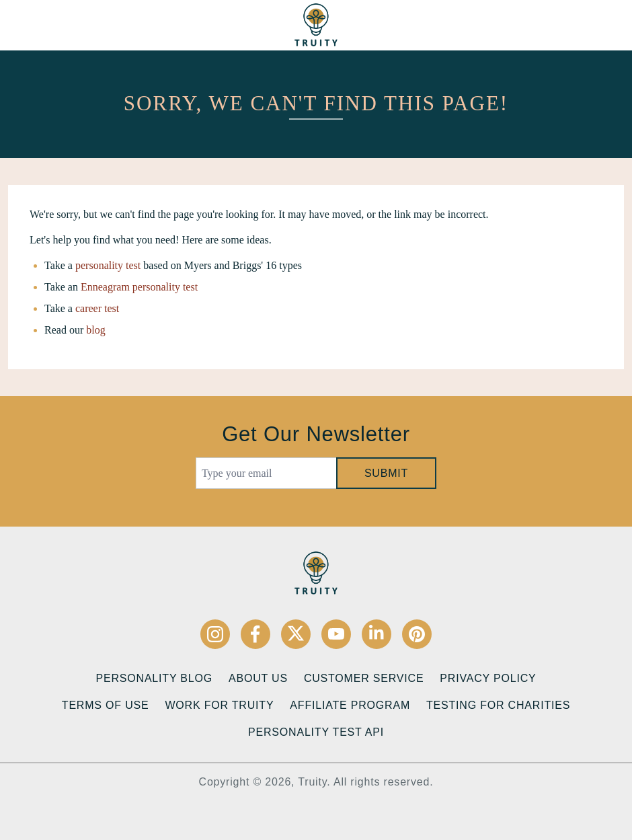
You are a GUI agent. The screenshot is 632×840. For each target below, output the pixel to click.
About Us (258, 678)
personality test (108, 265)
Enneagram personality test (139, 287)
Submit (386, 473)
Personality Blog (154, 678)
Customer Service (364, 678)
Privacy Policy (488, 678)
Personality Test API (316, 732)
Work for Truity (219, 705)
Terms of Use (106, 705)
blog (95, 330)
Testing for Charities (498, 705)
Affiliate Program (350, 705)
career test (97, 308)
